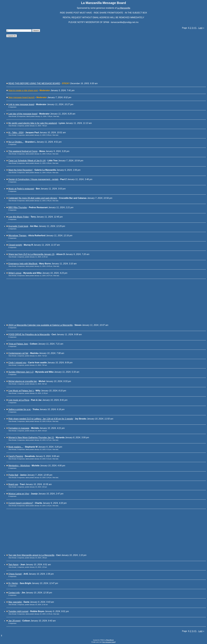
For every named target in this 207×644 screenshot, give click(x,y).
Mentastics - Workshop (19, 466)
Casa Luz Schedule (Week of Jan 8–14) (27, 161)
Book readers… (16, 447)
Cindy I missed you (17, 363)
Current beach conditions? (21, 503)
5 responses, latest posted (34, 173)
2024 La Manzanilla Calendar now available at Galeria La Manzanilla (40, 325)
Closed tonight (15, 245)
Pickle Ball (13, 475)
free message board (109, 642)
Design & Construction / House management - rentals (33, 179)
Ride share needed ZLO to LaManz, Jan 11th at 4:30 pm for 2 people (41, 419)
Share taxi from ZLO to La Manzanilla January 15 (31, 254)
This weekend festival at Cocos (23, 151)
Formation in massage (19, 428)
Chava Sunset (15, 574)
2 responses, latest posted (34, 135)
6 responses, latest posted (34, 201)
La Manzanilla (124, 8)
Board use (13, 484)
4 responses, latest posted (35, 614)
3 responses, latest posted (34, 154)
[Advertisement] (86, 61)
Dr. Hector (13, 583)
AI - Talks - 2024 (16, 133)
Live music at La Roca (19, 400)
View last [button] (56, 116)
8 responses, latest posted (34, 163)
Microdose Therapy (18, 236)
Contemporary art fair (18, 353)
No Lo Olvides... (16, 142)
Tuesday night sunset (18, 611)
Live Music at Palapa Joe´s (21, 391)
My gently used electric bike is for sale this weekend (33, 123)
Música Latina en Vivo (19, 494)
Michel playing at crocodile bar (23, 381)
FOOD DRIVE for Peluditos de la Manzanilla (29, 334)
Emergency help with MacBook (23, 264)
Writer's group (15, 273)
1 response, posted (32, 126)
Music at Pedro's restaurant (21, 189)
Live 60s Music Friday (19, 217)
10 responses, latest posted (35, 116)
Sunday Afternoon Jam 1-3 (21, 372)
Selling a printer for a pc (19, 409)
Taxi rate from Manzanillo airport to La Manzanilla (31, 555)
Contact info (14, 593)
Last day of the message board (23, 114)
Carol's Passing (16, 456)
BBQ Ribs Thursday (18, 207)
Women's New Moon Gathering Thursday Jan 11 (31, 437)
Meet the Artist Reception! (20, 170)
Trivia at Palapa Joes (18, 344)
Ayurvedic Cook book (18, 226)
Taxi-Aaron (13, 565)
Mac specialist (15, 602)
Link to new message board (21, 104)
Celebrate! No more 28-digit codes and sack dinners (33, 198)
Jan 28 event (14, 621)
